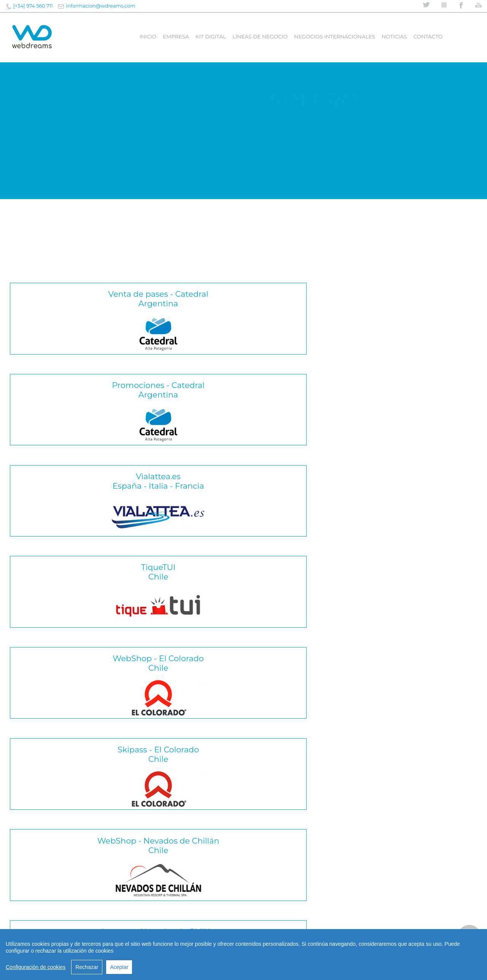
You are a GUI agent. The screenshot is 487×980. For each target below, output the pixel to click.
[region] (243, 955)
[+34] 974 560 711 (33, 6)
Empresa (176, 36)
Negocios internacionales (335, 36)
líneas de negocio (260, 36)
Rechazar (87, 967)
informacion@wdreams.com (101, 6)
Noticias (394, 36)
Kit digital (211, 36)
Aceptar (119, 967)
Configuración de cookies (36, 967)
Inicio (148, 36)
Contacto (428, 36)
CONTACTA (243, 865)
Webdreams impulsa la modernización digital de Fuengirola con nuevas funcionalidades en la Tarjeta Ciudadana (81, 871)
